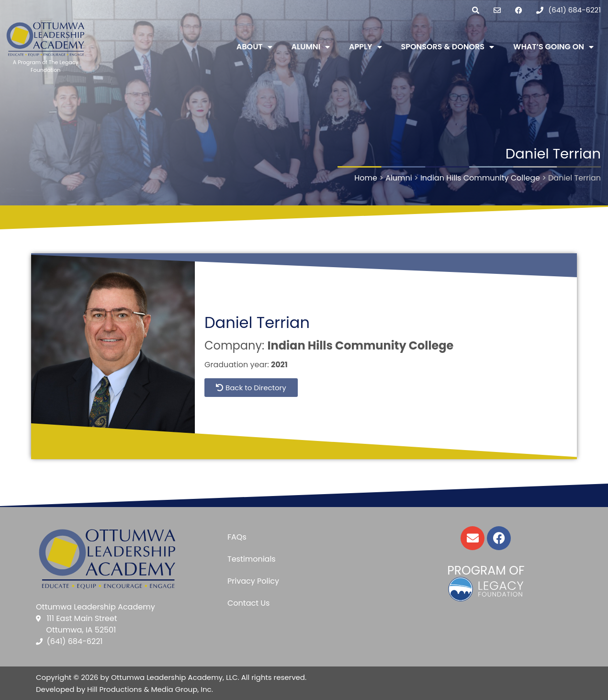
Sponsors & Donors (448, 47)
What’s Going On (553, 47)
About (254, 47)
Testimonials (252, 559)
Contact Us (248, 603)
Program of (486, 570)
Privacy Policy (253, 581)
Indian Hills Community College (360, 345)
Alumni (311, 47)
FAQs (237, 537)
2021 (279, 365)
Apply (365, 47)
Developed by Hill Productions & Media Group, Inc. (124, 689)
